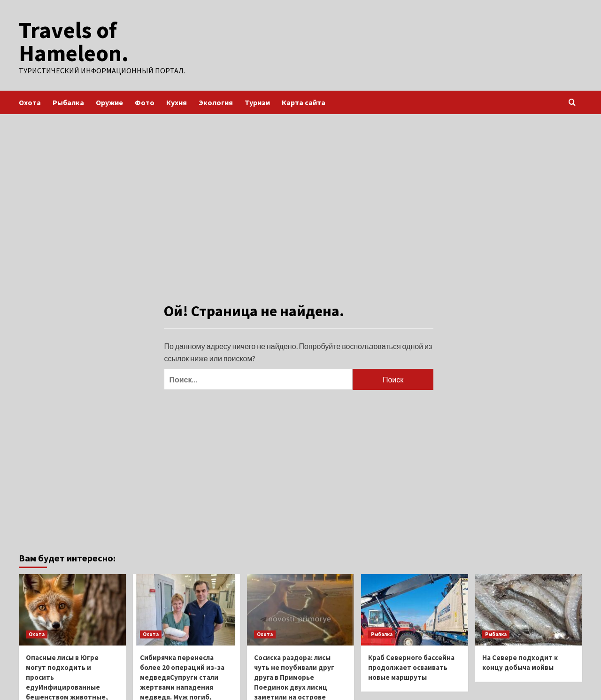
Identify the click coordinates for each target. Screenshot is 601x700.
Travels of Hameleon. (73, 41)
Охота (30, 102)
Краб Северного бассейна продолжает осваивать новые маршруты (411, 667)
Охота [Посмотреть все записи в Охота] (37, 634)
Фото (145, 102)
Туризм (257, 102)
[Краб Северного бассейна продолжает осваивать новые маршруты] (415, 609)
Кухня (177, 102)
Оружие (109, 102)
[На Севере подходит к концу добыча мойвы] (529, 609)
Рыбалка (68, 102)
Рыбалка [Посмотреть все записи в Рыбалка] (382, 634)
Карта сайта (304, 102)
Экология (216, 102)
